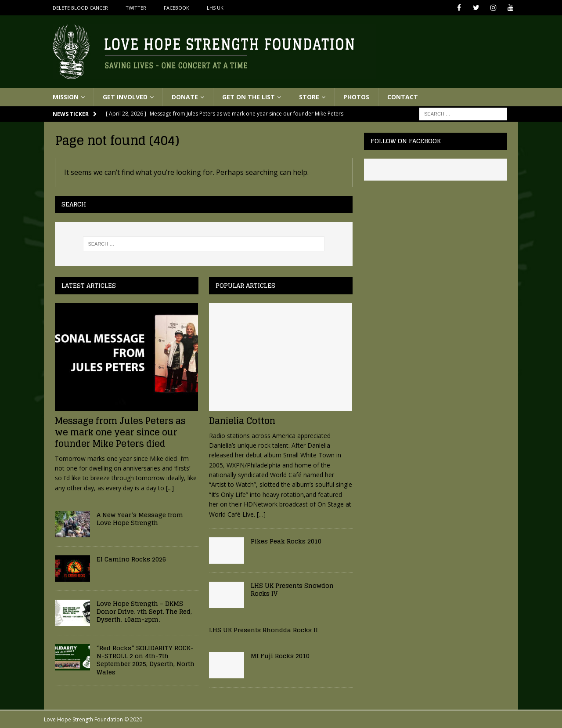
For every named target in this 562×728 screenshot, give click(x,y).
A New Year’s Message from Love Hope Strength (140, 519)
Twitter (136, 8)
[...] (170, 488)
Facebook (177, 8)
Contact (403, 97)
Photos (356, 97)
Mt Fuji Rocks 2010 (280, 656)
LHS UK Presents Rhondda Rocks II (263, 630)
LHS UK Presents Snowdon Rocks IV (292, 589)
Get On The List (249, 97)
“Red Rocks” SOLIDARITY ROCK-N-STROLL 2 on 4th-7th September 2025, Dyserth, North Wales (146, 660)
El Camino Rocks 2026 (131, 559)
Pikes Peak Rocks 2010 (286, 541)
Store (309, 97)
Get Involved (125, 97)
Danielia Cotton (242, 421)
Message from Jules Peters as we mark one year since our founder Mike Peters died (120, 432)
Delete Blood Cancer (80, 8)
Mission (66, 97)
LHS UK (215, 8)
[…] (261, 514)
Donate (185, 97)
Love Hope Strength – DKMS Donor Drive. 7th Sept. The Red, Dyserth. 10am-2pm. (144, 611)
